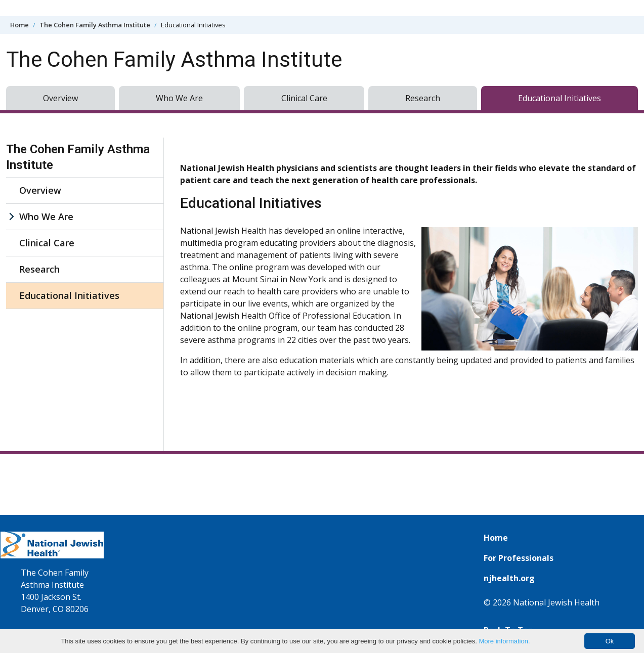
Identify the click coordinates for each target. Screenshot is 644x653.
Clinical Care (304, 98)
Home (19, 25)
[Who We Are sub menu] (11, 217)
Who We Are (179, 98)
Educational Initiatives (560, 98)
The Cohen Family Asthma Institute (95, 25)
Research (423, 98)
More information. (504, 641)
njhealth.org (509, 578)
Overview (60, 98)
